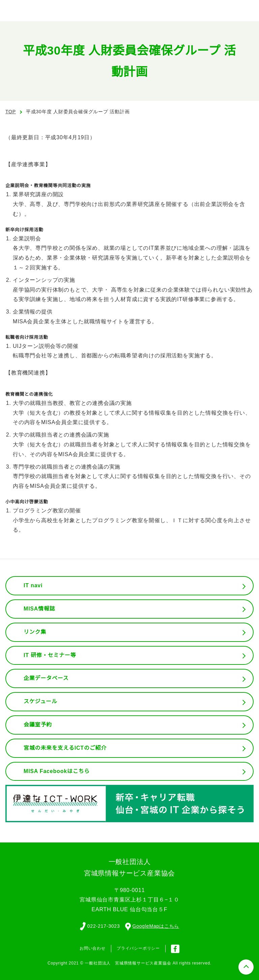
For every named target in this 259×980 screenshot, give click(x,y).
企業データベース (46, 678)
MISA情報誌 (39, 609)
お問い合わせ (93, 948)
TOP (11, 112)
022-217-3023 (103, 926)
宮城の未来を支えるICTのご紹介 (65, 748)
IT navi (34, 586)
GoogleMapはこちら (153, 926)
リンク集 (35, 632)
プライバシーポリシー (138, 948)
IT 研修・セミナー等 (50, 655)
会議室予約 (38, 725)
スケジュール (40, 702)
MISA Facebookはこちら (57, 771)
